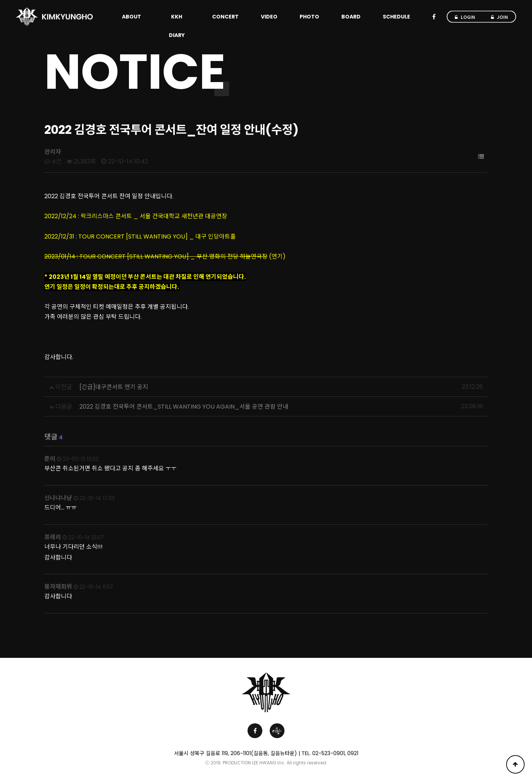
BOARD (351, 17)
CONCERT (225, 17)
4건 (53, 161)
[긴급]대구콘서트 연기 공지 (114, 387)
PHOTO (309, 17)
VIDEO (269, 17)
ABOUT (132, 17)
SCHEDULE (396, 17)
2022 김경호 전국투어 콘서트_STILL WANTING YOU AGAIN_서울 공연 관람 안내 (184, 407)
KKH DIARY (177, 26)
